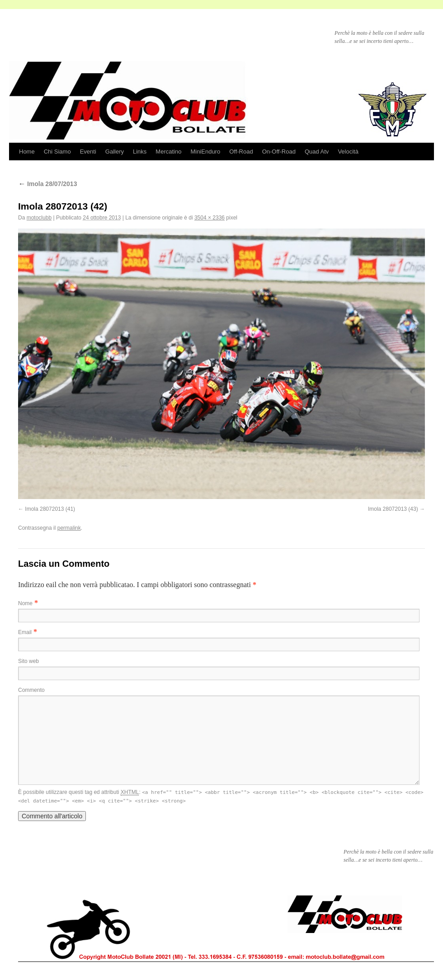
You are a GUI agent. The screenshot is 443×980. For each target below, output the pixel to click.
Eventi (88, 152)
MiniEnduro (205, 152)
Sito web (28, 661)
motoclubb (39, 218)
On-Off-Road (279, 152)
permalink (69, 528)
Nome (25, 603)
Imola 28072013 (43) (393, 509)
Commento (31, 690)
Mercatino (168, 152)
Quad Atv (317, 152)
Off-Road (241, 152)
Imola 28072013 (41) (50, 509)
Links (140, 152)
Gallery (115, 152)
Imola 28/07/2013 (47, 184)
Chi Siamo (57, 152)
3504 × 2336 (210, 218)
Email (25, 632)
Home (27, 152)
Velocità (348, 152)
